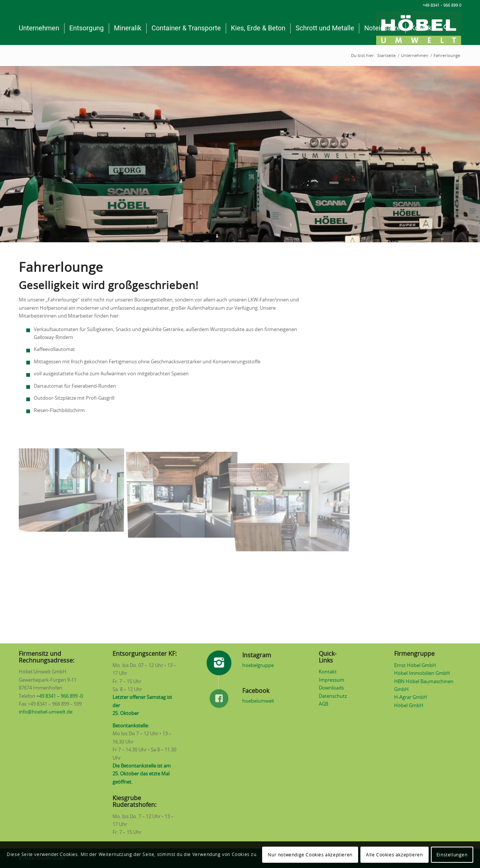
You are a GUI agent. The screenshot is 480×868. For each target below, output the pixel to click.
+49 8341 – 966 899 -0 (60, 696)
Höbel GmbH (409, 706)
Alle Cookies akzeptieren (394, 855)
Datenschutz (333, 696)
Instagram (257, 655)
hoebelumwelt (258, 701)
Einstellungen (452, 855)
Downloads (331, 688)
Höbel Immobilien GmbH (422, 674)
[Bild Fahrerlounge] (74, 492)
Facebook (256, 691)
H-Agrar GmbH (411, 698)
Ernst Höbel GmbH (415, 666)
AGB (323, 704)
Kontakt (328, 672)
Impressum (331, 680)
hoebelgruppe (258, 666)
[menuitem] (39, 28)
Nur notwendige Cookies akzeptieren (310, 855)
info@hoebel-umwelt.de (46, 712)
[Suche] (447, 28)
